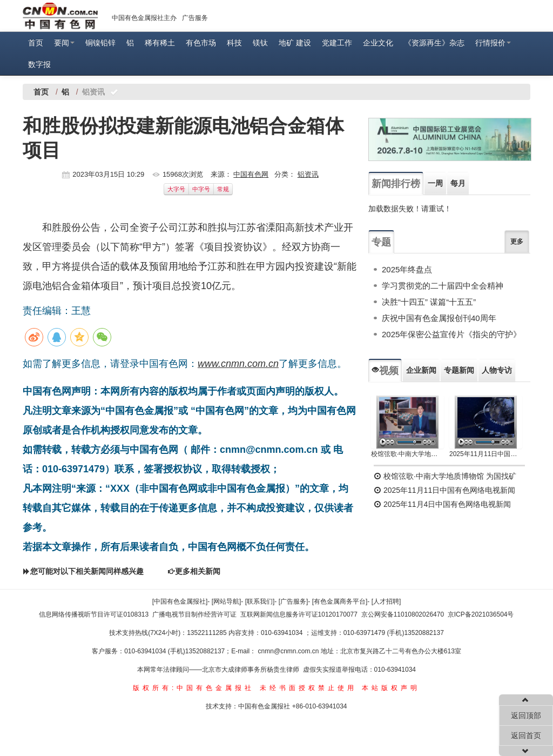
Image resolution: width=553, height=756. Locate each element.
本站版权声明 (391, 688)
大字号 (176, 189)
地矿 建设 (295, 43)
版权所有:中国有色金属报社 (194, 688)
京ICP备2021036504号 (481, 614)
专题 (381, 242)
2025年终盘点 (407, 269)
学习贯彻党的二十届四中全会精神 (443, 286)
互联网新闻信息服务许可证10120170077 (299, 614)
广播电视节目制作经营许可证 (194, 614)
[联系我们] (260, 601)
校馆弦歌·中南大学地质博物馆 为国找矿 (445, 476)
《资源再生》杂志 (434, 43)
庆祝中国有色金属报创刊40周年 (439, 318)
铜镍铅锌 (100, 43)
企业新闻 (421, 370)
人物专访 (497, 370)
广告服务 (195, 18)
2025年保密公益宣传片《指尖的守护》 (451, 334)
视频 (385, 371)
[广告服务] (294, 601)
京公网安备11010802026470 (403, 614)
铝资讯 (308, 174)
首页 (36, 43)
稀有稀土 (160, 43)
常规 (223, 189)
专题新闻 (459, 370)
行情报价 (493, 43)
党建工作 (337, 43)
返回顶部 (526, 715)
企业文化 (378, 43)
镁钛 (260, 43)
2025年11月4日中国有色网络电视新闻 (442, 504)
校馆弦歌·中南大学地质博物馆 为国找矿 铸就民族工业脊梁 (407, 454)
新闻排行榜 (396, 184)
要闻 (64, 43)
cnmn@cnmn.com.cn (289, 651)
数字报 (39, 64)
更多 (517, 242)
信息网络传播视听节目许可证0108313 (94, 614)
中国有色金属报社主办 (144, 18)
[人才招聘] (386, 601)
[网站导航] (227, 601)
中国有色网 (251, 174)
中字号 (201, 189)
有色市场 (201, 43)
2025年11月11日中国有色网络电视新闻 (486, 454)
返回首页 (526, 735)
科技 (234, 43)
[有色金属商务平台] (340, 601)
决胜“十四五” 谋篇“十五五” (429, 302)
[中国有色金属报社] (180, 601)
